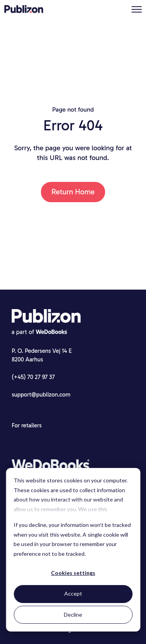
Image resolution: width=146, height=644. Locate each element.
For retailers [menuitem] (27, 425)
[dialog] (73, 550)
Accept (73, 593)
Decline (73, 615)
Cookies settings (73, 573)
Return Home (73, 192)
